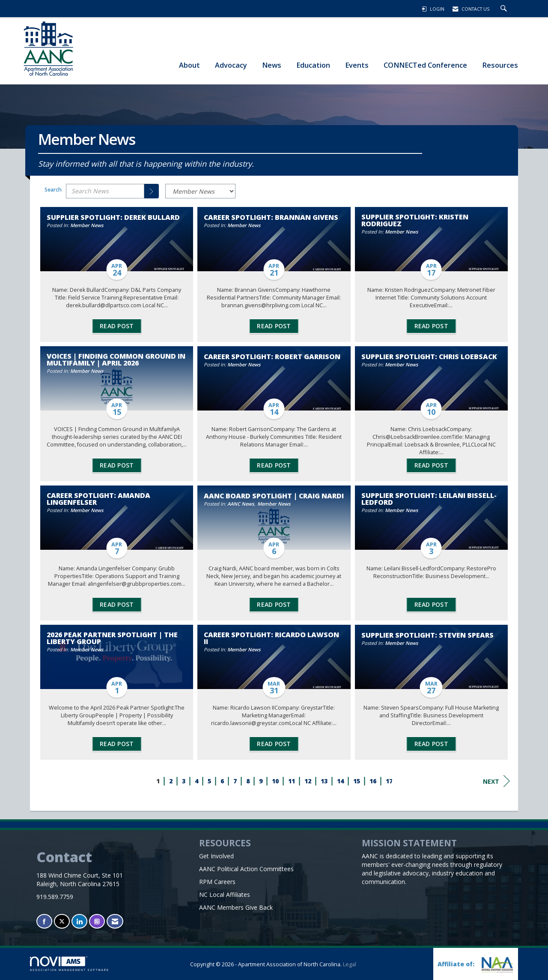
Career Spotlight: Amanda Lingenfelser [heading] (98, 499)
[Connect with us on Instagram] (97, 922)
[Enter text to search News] (105, 191)
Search (53, 190)
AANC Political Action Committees (246, 869)
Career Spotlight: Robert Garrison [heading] (272, 357)
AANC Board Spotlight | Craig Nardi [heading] (274, 496)
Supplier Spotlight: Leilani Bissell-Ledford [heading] (429, 499)
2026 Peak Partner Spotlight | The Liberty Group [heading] (112, 638)
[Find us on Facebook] (44, 922)
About (189, 65)
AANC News (241, 504)
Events (357, 65)
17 (389, 781)
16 (373, 781)
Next (496, 781)
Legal (350, 964)
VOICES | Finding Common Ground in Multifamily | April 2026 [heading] (116, 360)
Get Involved (216, 856)
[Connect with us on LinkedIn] (79, 922)
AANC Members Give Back (236, 907)
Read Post (117, 326)
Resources (500, 65)
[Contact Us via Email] (115, 922)
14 (340, 781)
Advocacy (231, 65)
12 (308, 781)
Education (313, 65)
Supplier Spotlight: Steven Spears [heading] (427, 635)
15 (357, 781)
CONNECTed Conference (425, 65)
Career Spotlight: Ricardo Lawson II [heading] (271, 638)
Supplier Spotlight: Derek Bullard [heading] (113, 217)
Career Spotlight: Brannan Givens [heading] (271, 217)
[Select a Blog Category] (200, 191)
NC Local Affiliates (225, 895)
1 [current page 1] (158, 781)
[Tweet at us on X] (62, 922)
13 (324, 781)
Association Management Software (70, 964)
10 (275, 781)
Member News (87, 225)
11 (292, 781)
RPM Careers (217, 882)
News (272, 65)
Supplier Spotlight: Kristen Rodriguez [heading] (415, 220)
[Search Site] (505, 9)
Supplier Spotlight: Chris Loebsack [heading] (429, 357)
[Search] (152, 191)
